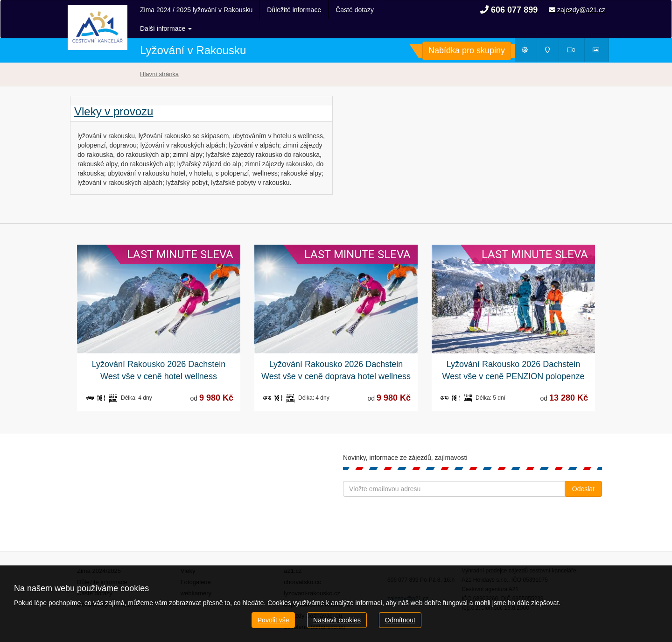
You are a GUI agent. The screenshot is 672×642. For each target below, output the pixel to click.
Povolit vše (273, 620)
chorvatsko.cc (302, 563)
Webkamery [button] (576, 33)
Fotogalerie (196, 563)
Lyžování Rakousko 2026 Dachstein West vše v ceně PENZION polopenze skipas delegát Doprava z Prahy (514, 352)
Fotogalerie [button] (600, 33)
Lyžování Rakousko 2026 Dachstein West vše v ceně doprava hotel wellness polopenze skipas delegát (336, 352)
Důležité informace (294, 10)
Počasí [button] (529, 33)
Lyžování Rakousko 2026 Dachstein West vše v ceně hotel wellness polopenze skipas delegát (159, 352)
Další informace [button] (361, 10)
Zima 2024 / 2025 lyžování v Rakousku (196, 10)
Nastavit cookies (337, 620)
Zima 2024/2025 (99, 552)
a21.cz (293, 552)
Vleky (188, 552)
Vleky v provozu (114, 93)
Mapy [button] (551, 33)
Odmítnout (400, 620)
